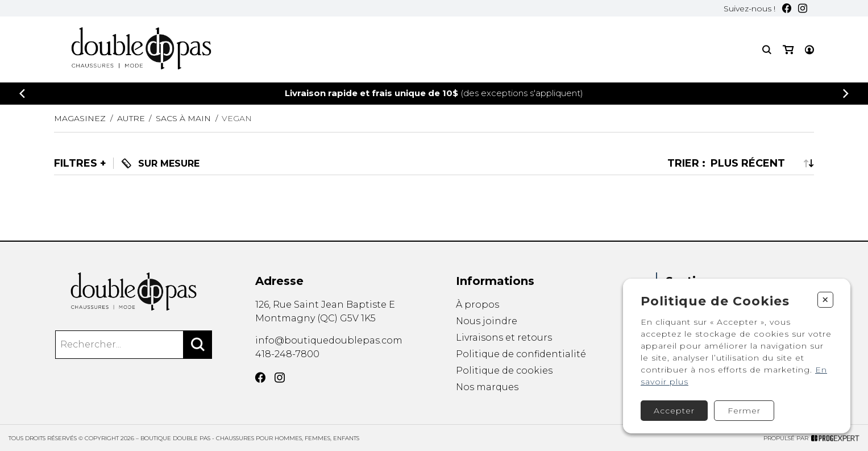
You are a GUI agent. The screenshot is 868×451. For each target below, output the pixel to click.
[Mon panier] (788, 50)
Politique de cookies (504, 371)
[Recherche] (767, 50)
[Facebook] (787, 8)
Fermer (744, 411)
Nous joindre (487, 321)
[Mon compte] (809, 50)
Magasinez (80, 118)
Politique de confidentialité (521, 354)
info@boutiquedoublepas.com (329, 340)
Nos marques (487, 388)
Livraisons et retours (504, 338)
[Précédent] (22, 94)
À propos (477, 305)
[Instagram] (803, 8)
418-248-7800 (287, 354)
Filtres (76, 163)
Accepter (674, 411)
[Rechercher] (198, 345)
